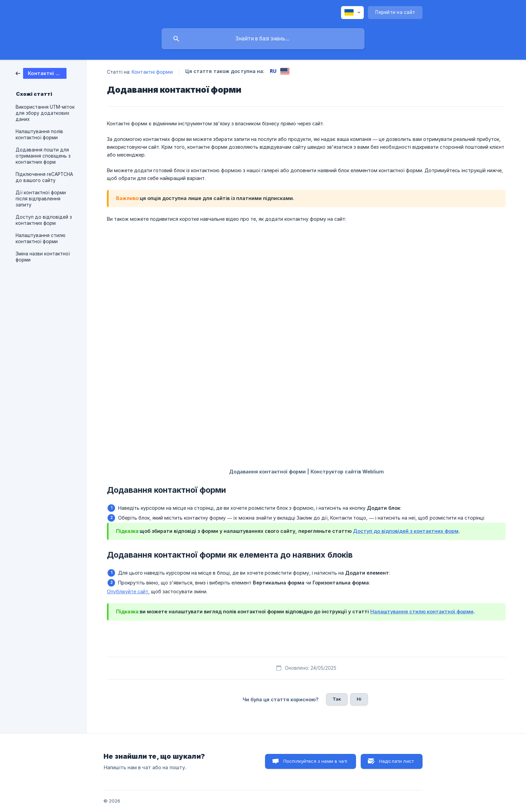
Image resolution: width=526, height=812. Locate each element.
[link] (41, 73)
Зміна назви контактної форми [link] (43, 257)
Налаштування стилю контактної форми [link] (41, 238)
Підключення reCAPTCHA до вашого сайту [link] (44, 177)
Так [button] (337, 699)
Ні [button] (359, 699)
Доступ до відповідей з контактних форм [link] (44, 220)
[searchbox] (263, 39)
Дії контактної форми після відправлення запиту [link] (41, 199)
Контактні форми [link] (152, 72)
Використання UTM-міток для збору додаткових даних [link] (45, 113)
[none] (352, 13)
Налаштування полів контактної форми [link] (39, 134)
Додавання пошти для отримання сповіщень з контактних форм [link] (43, 156)
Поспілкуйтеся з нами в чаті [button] (315, 761)
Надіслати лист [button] (396, 761)
